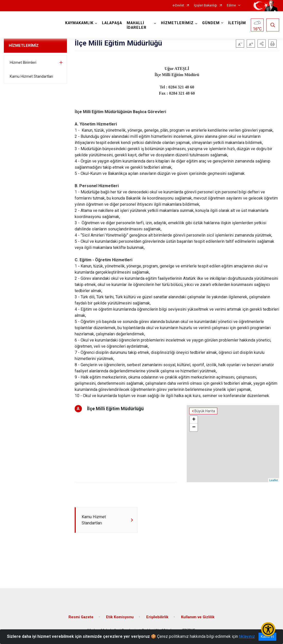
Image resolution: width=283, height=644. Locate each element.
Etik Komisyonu (120, 617)
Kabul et (267, 637)
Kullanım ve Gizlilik (198, 617)
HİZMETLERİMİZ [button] (177, 23)
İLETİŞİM (237, 23)
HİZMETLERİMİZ (24, 46)
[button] (262, 43)
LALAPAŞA (112, 23)
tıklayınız (247, 636)
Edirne (231, 6)
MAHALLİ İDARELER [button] (137, 25)
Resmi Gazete (81, 617)
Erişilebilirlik (157, 617)
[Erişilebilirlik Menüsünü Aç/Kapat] (268, 629)
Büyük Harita (205, 411)
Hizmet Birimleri (23, 62)
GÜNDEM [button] (211, 23)
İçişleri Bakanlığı (205, 6)
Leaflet (274, 480)
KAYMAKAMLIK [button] (79, 23)
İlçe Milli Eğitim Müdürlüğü (115, 409)
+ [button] (194, 420)
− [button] (194, 427)
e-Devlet (178, 6)
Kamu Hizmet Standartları (31, 76)
